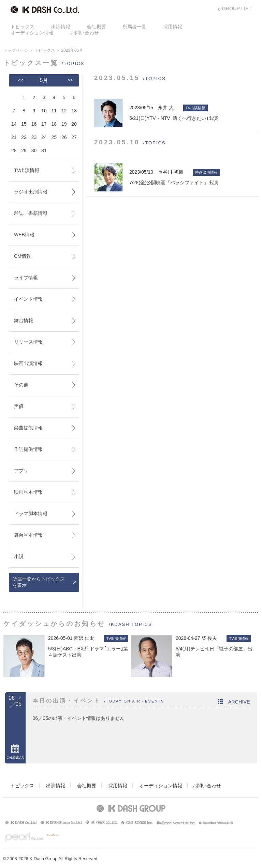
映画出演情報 (28, 363)
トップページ (16, 50)
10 (44, 111)
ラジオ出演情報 (31, 192)
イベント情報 (28, 299)
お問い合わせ (85, 33)
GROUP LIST (237, 9)
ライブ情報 (26, 278)
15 (24, 124)
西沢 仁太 (84, 638)
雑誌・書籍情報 (31, 213)
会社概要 (97, 27)
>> (70, 80)
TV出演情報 (27, 170)
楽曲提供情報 (28, 428)
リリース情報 (28, 342)
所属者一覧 (134, 27)
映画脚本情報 (28, 492)
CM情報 (23, 256)
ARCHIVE (239, 702)
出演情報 (61, 27)
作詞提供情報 (28, 449)
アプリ (21, 471)
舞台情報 (24, 320)
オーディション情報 (32, 33)
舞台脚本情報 (28, 535)
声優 (19, 406)
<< (20, 80)
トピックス (23, 27)
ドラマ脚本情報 (31, 514)
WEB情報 (24, 235)
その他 (21, 385)
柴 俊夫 (209, 638)
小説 (19, 556)
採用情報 (173, 27)
